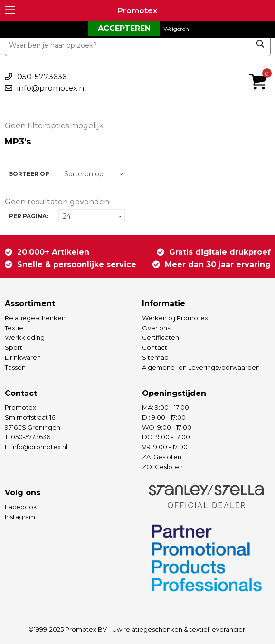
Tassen (15, 367)
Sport (14, 347)
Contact (155, 347)
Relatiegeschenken (35, 318)
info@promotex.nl (52, 88)
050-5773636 (42, 77)
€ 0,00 (260, 69)
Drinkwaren (23, 357)
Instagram (20, 517)
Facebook (21, 507)
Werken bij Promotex (175, 318)
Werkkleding (25, 337)
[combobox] (138, 45)
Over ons (156, 328)
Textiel (15, 328)
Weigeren (176, 29)
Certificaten (161, 337)
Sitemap (155, 357)
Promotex (137, 11)
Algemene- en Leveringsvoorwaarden (201, 367)
